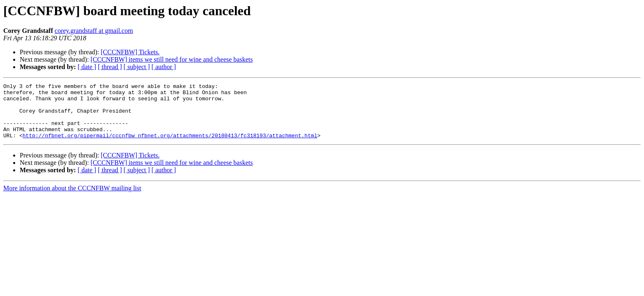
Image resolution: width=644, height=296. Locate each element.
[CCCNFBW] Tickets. (130, 52)
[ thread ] (110, 67)
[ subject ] (137, 67)
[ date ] (87, 67)
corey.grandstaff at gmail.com (94, 31)
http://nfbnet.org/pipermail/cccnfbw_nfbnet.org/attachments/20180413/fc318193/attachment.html (170, 146)
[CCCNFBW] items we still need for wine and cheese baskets (171, 59)
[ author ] (164, 67)
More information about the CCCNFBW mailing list (72, 199)
